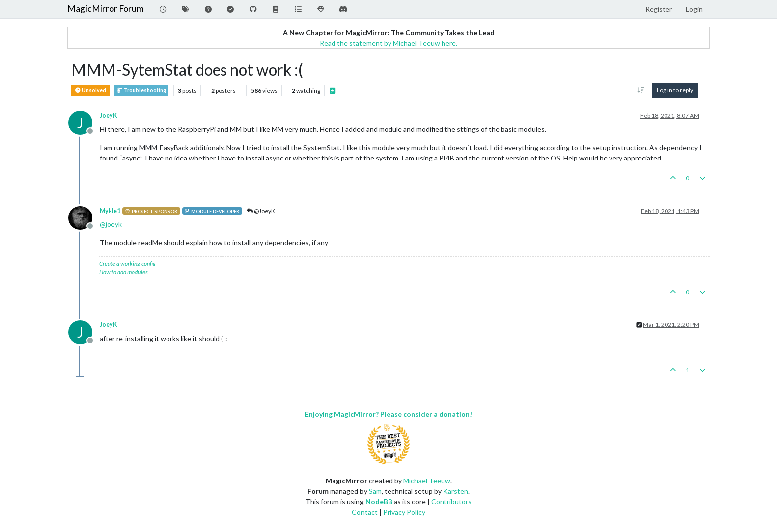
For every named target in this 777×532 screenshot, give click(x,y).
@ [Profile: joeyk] (111, 224)
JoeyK (109, 116)
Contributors (451, 502)
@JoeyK (261, 211)
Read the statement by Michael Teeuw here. (388, 43)
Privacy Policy (404, 512)
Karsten (456, 491)
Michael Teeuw (427, 481)
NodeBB (379, 502)
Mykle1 (110, 211)
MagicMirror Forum (106, 9)
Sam (375, 491)
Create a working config (127, 263)
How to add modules (123, 272)
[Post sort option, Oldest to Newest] (641, 90)
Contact (365, 512)
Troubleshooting (141, 90)
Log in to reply (675, 90)
